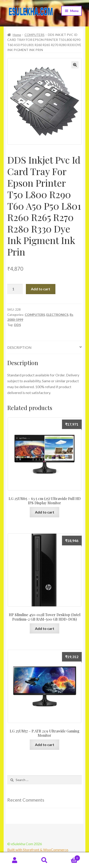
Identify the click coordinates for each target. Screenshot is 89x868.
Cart (70, 857)
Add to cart (41, 289)
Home (17, 35)
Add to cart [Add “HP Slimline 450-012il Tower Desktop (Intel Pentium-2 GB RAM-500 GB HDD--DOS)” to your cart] (45, 628)
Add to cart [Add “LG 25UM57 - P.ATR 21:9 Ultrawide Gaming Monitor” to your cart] (45, 745)
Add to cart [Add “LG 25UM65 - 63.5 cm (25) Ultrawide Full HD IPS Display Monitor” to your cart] (45, 512)
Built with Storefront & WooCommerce (38, 850)
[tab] (44, 348)
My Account (15, 860)
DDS (17, 325)
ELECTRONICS (57, 315)
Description (19, 347)
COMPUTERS (35, 35)
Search (45, 860)
